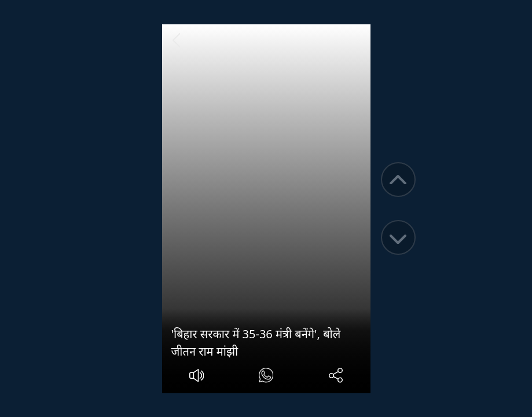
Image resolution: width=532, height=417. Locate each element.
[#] (266, 377)
